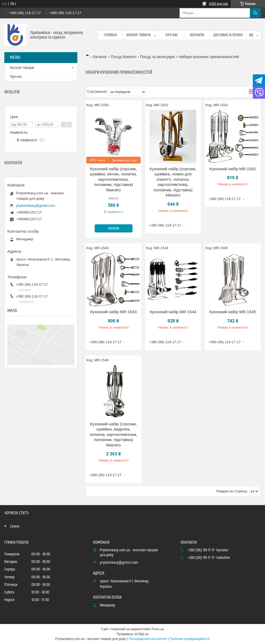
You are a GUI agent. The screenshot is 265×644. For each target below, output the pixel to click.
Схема (15, 526)
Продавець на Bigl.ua (132, 634)
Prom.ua (158, 629)
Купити (114, 229)
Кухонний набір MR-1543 (113, 312)
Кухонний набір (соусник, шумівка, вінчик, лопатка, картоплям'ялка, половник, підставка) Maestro (113, 179)
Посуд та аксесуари (157, 57)
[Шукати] (255, 13)
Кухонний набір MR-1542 (233, 169)
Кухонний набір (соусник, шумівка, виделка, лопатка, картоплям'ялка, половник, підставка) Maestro (113, 434)
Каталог (100, 57)
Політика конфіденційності (190, 639)
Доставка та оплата (228, 35)
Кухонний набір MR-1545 (233, 312)
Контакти (197, 35)
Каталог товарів (138, 35)
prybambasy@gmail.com (36, 206)
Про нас (172, 35)
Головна (110, 35)
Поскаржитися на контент (148, 639)
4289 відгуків (218, 4)
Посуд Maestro (124, 57)
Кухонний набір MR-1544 (173, 312)
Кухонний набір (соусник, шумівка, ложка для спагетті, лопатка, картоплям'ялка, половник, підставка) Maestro (173, 182)
